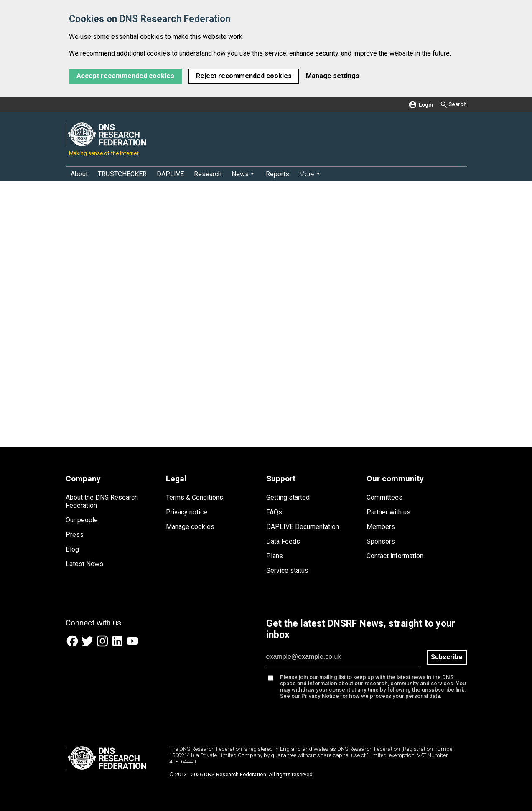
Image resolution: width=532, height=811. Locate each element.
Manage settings (333, 76)
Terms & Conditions (195, 497)
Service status (287, 571)
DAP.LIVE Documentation (303, 527)
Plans (275, 556)
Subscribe (447, 657)
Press (75, 535)
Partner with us (388, 512)
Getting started (288, 497)
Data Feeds (283, 541)
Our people (82, 520)
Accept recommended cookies (125, 76)
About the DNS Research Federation (102, 501)
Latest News (84, 564)
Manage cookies (190, 527)
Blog (72, 549)
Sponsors (381, 541)
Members (381, 527)
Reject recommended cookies (244, 76)
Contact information (395, 556)
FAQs (274, 512)
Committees (384, 497)
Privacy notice (187, 512)
